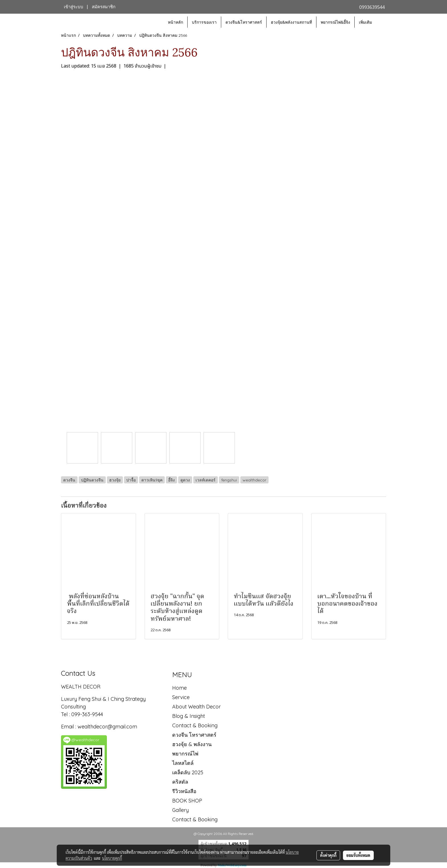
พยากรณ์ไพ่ (185, 754)
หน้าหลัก (175, 22)
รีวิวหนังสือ (184, 791)
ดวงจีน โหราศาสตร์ (194, 735)
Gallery (180, 810)
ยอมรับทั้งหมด (358, 855)
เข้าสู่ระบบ (74, 7)
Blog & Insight (189, 716)
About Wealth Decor (196, 707)
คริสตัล (180, 782)
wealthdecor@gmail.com (108, 727)
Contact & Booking (195, 725)
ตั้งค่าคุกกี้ (328, 855)
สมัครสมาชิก (104, 7)
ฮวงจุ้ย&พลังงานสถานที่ (291, 22)
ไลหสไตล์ (183, 763)
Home (179, 688)
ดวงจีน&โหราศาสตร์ (244, 22)
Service (181, 697)
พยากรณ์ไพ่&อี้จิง (335, 22)
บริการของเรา (204, 22)
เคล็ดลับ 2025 (188, 772)
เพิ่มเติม (365, 22)
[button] (381, 22)
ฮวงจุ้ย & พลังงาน (192, 744)
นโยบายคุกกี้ (112, 858)
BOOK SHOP (187, 801)
